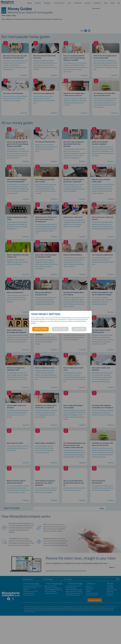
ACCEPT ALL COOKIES (40, 329)
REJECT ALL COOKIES (60, 329)
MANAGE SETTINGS (79, 329)
